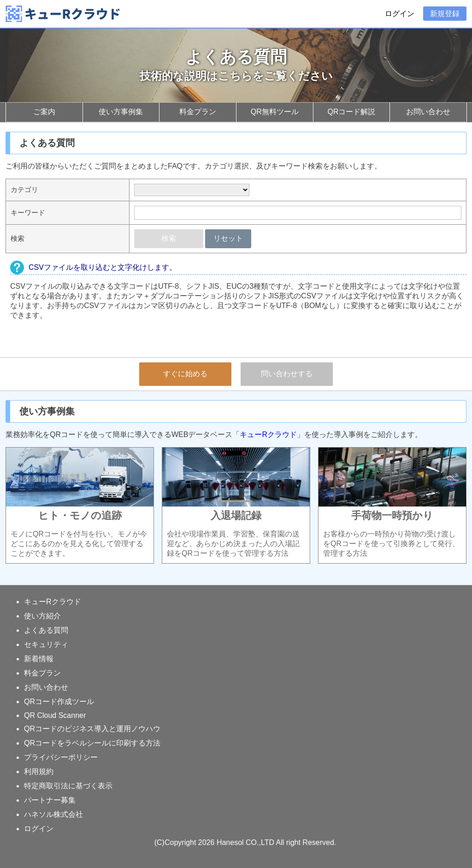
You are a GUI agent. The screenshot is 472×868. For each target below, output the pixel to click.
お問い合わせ (428, 112)
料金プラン (198, 112)
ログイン (400, 14)
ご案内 (44, 112)
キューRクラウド (268, 434)
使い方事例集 (121, 112)
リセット (228, 238)
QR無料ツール (275, 112)
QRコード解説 (351, 112)
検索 (169, 238)
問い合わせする (287, 374)
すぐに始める (185, 374)
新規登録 (445, 14)
